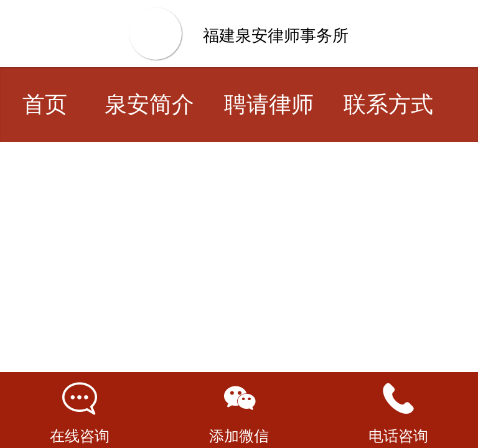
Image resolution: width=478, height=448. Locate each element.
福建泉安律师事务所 (276, 35)
